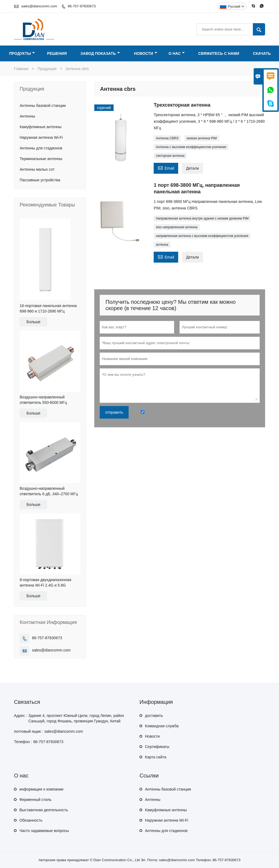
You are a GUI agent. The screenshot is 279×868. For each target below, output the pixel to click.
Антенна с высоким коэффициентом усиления (191, 147)
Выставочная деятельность (44, 810)
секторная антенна (170, 156)
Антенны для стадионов (41, 148)
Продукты (22, 53)
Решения (57, 53)
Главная (21, 69)
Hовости (152, 736)
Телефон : (23, 742)
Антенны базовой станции (43, 106)
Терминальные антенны (41, 159)
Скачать (262, 53)
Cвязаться (27, 702)
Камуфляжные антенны (40, 127)
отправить (114, 412)
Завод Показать (100, 53)
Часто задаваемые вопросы (44, 831)
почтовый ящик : (28, 731)
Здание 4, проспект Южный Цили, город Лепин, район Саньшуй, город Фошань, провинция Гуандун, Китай (76, 718)
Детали (192, 168)
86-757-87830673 (82, 6)
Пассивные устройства (40, 180)
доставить (154, 716)
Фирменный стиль (35, 800)
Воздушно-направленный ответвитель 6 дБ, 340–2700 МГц (49, 491)
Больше (33, 322)
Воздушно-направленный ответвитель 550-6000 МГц (43, 400)
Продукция (47, 69)
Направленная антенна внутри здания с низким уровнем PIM (202, 218)
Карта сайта (156, 757)
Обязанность (31, 820)
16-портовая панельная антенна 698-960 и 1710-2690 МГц (48, 308)
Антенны (27, 116)
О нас (177, 53)
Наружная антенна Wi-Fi (41, 137)
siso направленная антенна (177, 227)
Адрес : (20, 716)
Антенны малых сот (37, 169)
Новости (146, 53)
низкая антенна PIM (202, 138)
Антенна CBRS (167, 138)
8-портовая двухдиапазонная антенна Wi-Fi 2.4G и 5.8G (45, 582)
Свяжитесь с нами (219, 53)
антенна (162, 245)
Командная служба (162, 726)
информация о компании (41, 789)
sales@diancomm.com (39, 6)
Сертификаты (157, 747)
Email (166, 168)
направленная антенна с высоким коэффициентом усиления (202, 236)
